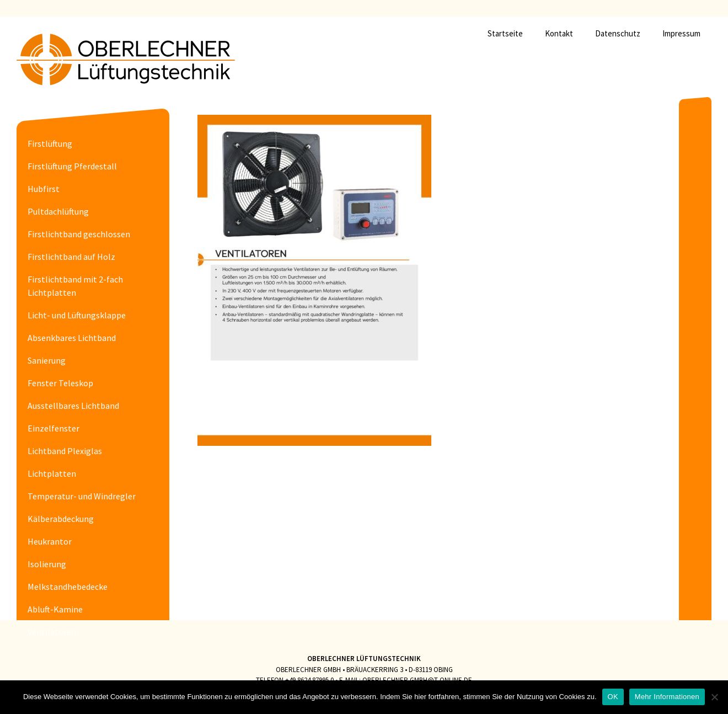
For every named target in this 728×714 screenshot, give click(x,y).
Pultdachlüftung (58, 211)
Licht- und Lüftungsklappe (77, 315)
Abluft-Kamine (55, 609)
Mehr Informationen (667, 697)
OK (613, 697)
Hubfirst (44, 189)
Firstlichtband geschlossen (79, 234)
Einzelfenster (53, 428)
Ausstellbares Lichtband (73, 406)
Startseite (505, 33)
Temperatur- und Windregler (82, 496)
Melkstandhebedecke (68, 587)
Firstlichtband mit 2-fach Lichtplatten (75, 286)
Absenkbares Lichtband (72, 338)
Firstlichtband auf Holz (71, 257)
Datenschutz (618, 33)
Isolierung (47, 564)
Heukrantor (50, 541)
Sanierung (47, 360)
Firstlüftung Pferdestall (72, 166)
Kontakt (559, 33)
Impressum (681, 33)
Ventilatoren (52, 632)
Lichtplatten (52, 473)
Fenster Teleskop (60, 383)
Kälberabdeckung (61, 519)
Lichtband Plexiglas (65, 451)
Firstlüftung (50, 143)
